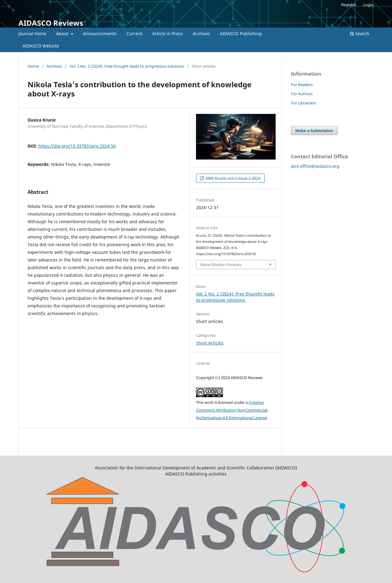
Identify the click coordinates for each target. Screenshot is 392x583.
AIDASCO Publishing (241, 34)
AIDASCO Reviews (51, 23)
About (63, 34)
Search (360, 34)
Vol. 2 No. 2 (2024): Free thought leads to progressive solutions (127, 66)
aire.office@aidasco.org (315, 166)
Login (368, 5)
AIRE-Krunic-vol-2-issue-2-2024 (232, 178)
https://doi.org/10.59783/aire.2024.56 (77, 146)
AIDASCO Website (41, 46)
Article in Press (168, 34)
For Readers (302, 85)
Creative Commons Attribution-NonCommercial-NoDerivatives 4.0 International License (232, 410)
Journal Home (32, 34)
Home (33, 66)
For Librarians (303, 103)
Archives (201, 34)
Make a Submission (314, 130)
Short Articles (210, 343)
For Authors (302, 94)
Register (349, 5)
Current (134, 34)
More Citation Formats (221, 265)
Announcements (100, 34)
